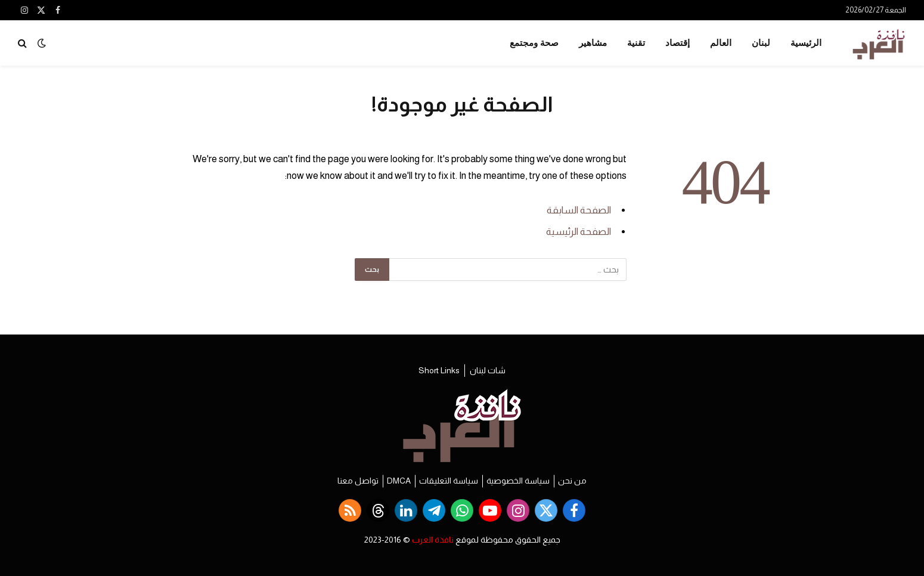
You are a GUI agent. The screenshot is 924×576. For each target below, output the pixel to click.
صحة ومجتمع (534, 43)
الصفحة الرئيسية (579, 232)
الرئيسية (806, 43)
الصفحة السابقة (579, 210)
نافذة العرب (433, 540)
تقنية (636, 43)
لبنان (761, 43)
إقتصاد (678, 43)
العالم (721, 43)
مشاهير (593, 43)
